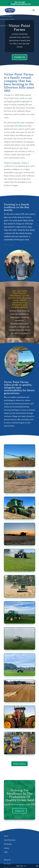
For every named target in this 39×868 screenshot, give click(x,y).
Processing (8, 844)
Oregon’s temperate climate (15, 163)
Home (6, 836)
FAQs (6, 852)
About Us (7, 860)
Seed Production (10, 840)
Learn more (9, 245)
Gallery (6, 848)
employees (25, 101)
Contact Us (20, 57)
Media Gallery (19, 764)
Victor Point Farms (19, 28)
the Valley (19, 126)
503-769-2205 (20, 2)
